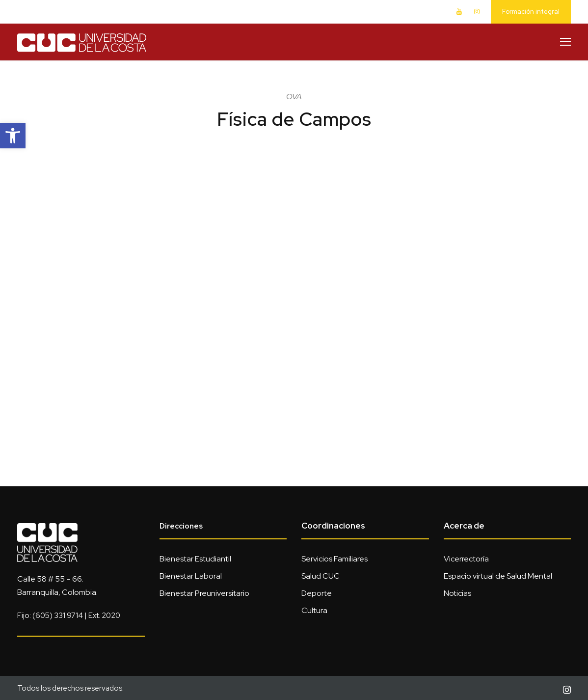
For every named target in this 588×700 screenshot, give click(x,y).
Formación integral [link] (531, 12)
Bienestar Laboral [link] (191, 576)
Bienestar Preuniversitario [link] (204, 593)
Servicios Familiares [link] (334, 559)
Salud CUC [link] (321, 576)
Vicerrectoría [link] (466, 559)
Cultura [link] (314, 610)
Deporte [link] (317, 593)
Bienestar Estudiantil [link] (195, 559)
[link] (13, 136)
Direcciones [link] (181, 526)
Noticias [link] (457, 593)
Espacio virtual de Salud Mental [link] (498, 576)
